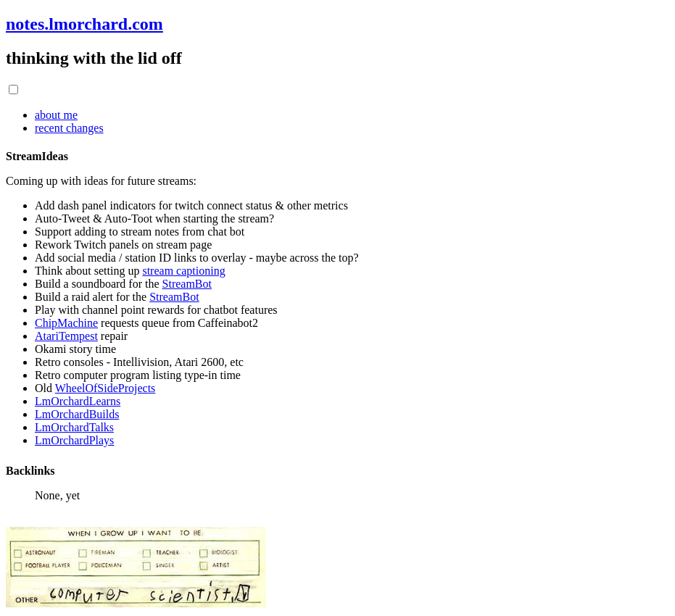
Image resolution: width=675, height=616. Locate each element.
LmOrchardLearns (78, 401)
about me (56, 115)
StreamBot (187, 284)
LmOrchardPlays (74, 440)
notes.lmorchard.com (84, 24)
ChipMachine (66, 323)
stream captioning (183, 271)
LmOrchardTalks (74, 427)
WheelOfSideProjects (105, 388)
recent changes (69, 128)
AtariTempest (66, 336)
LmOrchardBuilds (77, 414)
